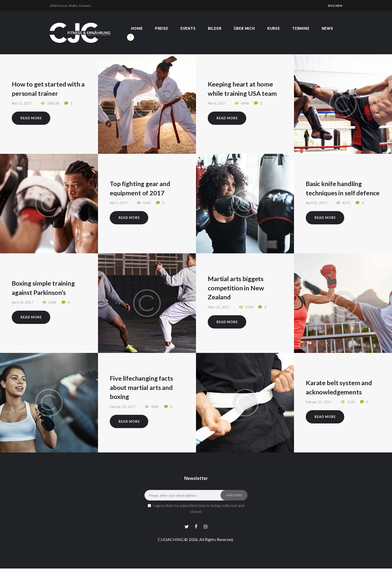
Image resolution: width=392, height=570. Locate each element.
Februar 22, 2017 (123, 407)
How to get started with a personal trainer (48, 88)
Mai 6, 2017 (217, 104)
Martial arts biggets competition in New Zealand (236, 288)
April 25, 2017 (316, 203)
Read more (31, 118)
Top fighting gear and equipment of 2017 (140, 188)
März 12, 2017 (219, 307)
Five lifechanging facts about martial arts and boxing (142, 387)
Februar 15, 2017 (319, 402)
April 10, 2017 (22, 303)
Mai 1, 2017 (119, 203)
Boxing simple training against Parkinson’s (43, 288)
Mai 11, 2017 (22, 104)
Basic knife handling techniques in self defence (343, 188)
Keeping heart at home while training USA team (242, 88)
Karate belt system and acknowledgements (339, 387)
